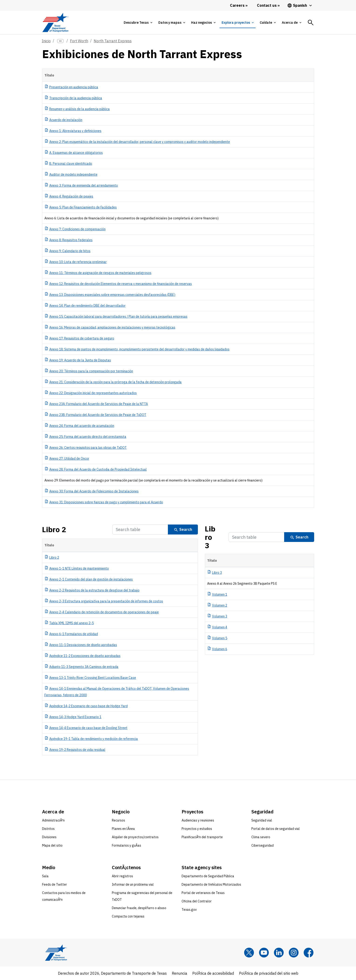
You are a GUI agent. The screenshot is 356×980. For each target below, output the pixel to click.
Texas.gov (189, 910)
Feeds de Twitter (55, 884)
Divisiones (49, 837)
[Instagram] (294, 953)
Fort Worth (79, 41)
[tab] (138, 23)
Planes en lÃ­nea (123, 829)
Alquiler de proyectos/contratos (135, 837)
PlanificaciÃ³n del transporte (202, 837)
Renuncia (180, 973)
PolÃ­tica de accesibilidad (213, 973)
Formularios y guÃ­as (126, 845)
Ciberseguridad (263, 845)
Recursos (118, 820)
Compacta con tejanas (128, 916)
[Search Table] (140, 530)
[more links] (60, 41)
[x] (249, 953)
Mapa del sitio (52, 845)
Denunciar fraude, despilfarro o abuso (139, 908)
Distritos (48, 829)
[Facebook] (309, 953)
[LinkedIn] (279, 953)
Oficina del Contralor (197, 901)
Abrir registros (122, 876)
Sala (45, 876)
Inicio (46, 41)
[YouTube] (264, 953)
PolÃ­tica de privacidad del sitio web (269, 973)
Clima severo (261, 837)
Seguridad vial (262, 820)
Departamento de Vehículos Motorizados (211, 884)
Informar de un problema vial (133, 884)
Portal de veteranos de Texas (203, 893)
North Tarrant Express (113, 41)
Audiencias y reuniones (198, 820)
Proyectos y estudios (197, 829)
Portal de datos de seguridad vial (276, 829)
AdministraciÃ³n (53, 820)
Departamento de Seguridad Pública (208, 876)
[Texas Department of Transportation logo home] (55, 22)
